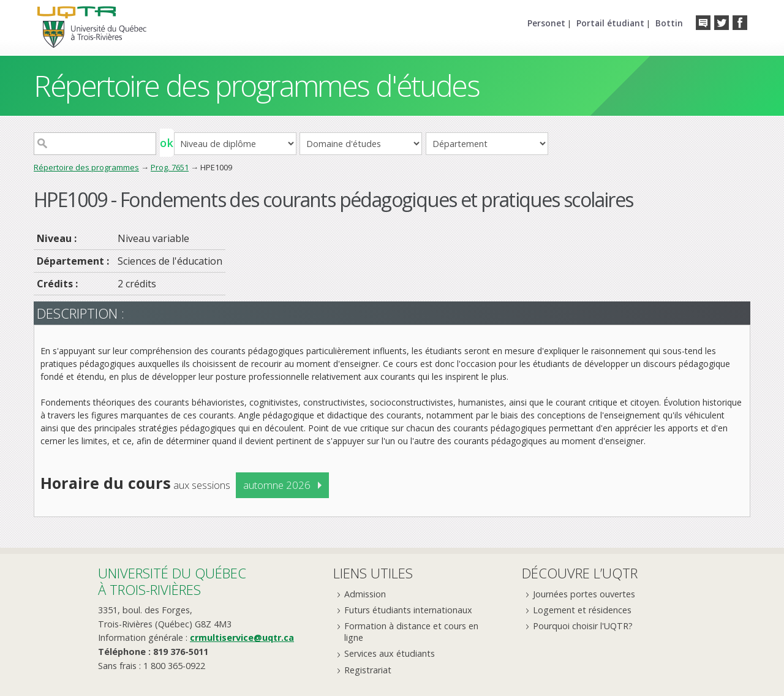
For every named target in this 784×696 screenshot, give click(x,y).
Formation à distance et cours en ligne (411, 632)
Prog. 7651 (170, 167)
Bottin (669, 23)
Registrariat (368, 670)
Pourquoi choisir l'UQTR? (583, 626)
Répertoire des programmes (86, 167)
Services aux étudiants (390, 653)
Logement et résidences (582, 610)
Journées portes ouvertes (584, 594)
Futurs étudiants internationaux (408, 610)
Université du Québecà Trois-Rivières (172, 581)
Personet (546, 23)
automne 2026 (277, 485)
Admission (365, 594)
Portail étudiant (610, 23)
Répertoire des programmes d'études (256, 85)
